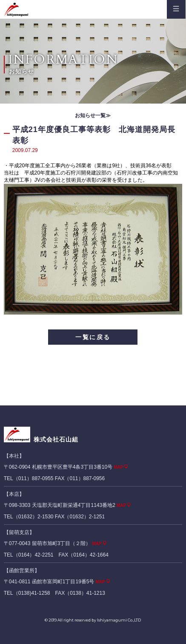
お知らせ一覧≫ (93, 115)
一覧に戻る (93, 337)
